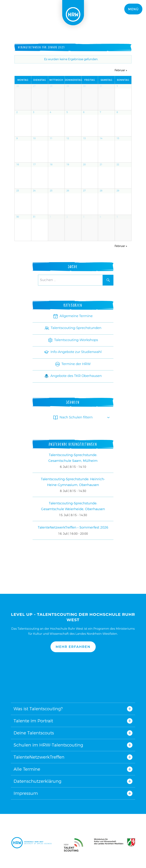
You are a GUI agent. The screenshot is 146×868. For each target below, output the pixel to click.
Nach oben (73, 677)
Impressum (26, 793)
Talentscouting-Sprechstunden (73, 328)
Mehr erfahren (73, 647)
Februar (121, 70)
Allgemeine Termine (73, 316)
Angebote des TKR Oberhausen (73, 376)
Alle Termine (27, 769)
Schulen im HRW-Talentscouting (48, 745)
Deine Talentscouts (34, 733)
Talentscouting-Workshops (73, 340)
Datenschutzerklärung (37, 781)
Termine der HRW (73, 364)
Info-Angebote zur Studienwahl (73, 352)
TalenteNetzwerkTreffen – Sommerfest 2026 (73, 527)
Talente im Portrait (33, 721)
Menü (133, 9)
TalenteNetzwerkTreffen (39, 757)
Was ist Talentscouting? (38, 709)
